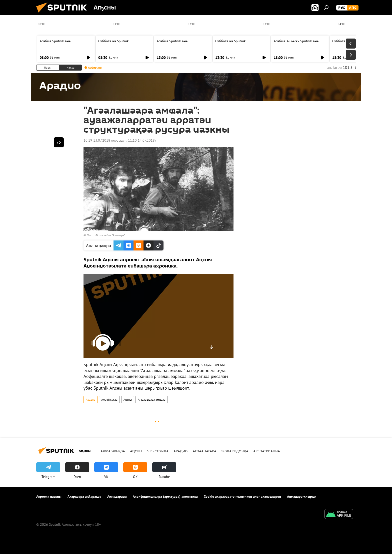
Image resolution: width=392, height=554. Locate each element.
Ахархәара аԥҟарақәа (84, 496)
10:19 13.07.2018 (97, 140)
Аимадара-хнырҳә (301, 496)
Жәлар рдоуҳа (235, 451)
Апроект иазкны (49, 496)
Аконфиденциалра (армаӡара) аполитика (165, 496)
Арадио (90, 399)
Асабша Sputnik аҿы (55, 41)
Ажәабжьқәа (109, 399)
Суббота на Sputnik (113, 41)
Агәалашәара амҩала (152, 399)
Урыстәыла (158, 451)
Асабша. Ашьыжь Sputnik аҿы (296, 41)
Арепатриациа (267, 451)
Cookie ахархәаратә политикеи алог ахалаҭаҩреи (242, 496)
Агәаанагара (204, 451)
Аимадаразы (117, 496)
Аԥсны (128, 399)
